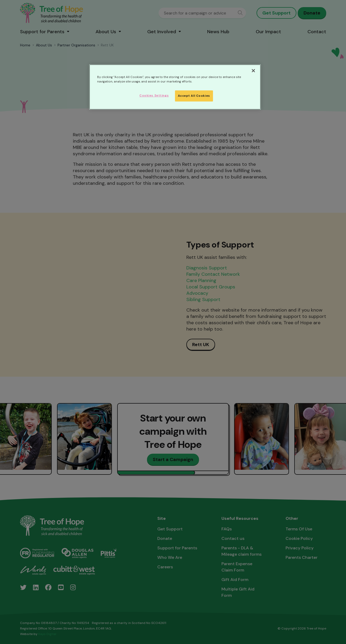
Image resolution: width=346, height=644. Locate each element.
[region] (175, 87)
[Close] (253, 71)
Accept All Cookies (194, 96)
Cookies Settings (154, 96)
